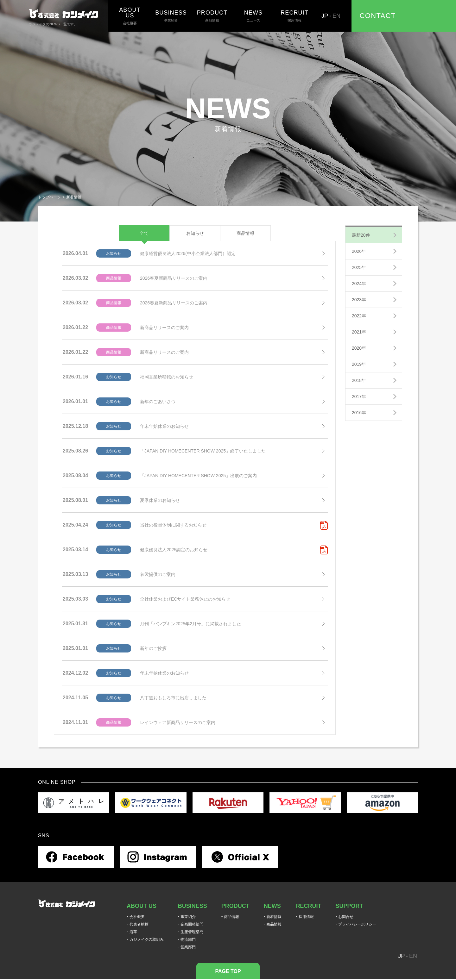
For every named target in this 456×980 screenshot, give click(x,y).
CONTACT (378, 16)
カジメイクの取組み (147, 939)
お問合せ (346, 917)
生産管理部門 (192, 932)
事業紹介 (171, 16)
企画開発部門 (192, 924)
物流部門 (188, 939)
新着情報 (274, 917)
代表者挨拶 (139, 924)
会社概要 (130, 16)
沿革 (133, 932)
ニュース (253, 16)
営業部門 (188, 947)
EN (336, 16)
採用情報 (294, 16)
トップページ (49, 197)
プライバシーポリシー (357, 924)
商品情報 (212, 16)
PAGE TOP (228, 971)
